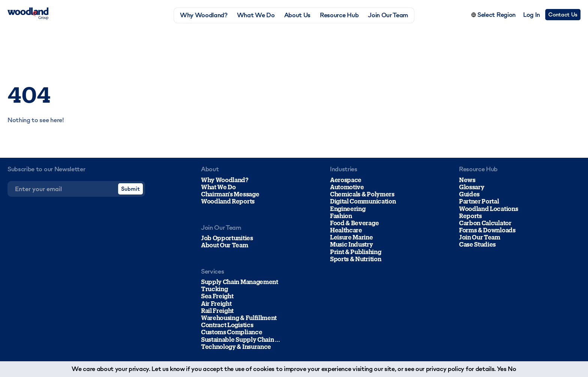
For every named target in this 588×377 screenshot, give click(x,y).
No (512, 369)
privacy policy (445, 369)
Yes (502, 369)
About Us (297, 15)
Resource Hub (339, 15)
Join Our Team (388, 15)
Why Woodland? (204, 15)
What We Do (256, 15)
